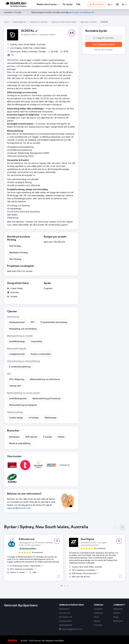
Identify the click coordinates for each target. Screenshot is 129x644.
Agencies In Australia (39, 22)
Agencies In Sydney (89, 22)
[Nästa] (122, 527)
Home (6, 22)
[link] (68, 5)
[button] (110, 5)
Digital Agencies (20, 22)
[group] (64, 556)
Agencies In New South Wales (64, 22)
